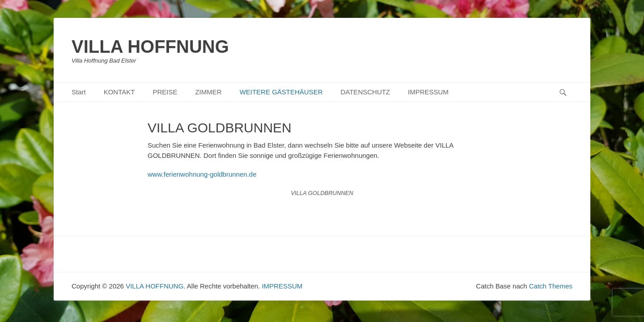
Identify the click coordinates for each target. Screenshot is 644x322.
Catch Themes (551, 286)
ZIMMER (208, 92)
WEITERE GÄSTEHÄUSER (281, 92)
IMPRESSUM (428, 92)
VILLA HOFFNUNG (150, 47)
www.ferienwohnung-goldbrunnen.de (202, 174)
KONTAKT (119, 92)
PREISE (165, 92)
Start (79, 92)
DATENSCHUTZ (365, 92)
